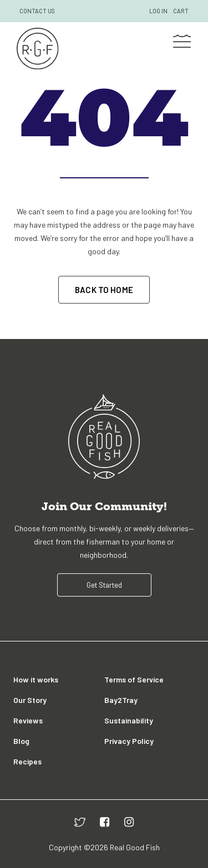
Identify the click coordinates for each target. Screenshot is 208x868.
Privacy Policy (129, 741)
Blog (21, 741)
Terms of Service (134, 679)
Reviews (28, 720)
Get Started (104, 585)
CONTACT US (37, 11)
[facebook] (105, 822)
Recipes (27, 761)
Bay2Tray (121, 700)
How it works (36, 679)
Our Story (30, 700)
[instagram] (129, 822)
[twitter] (80, 822)
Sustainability (129, 720)
